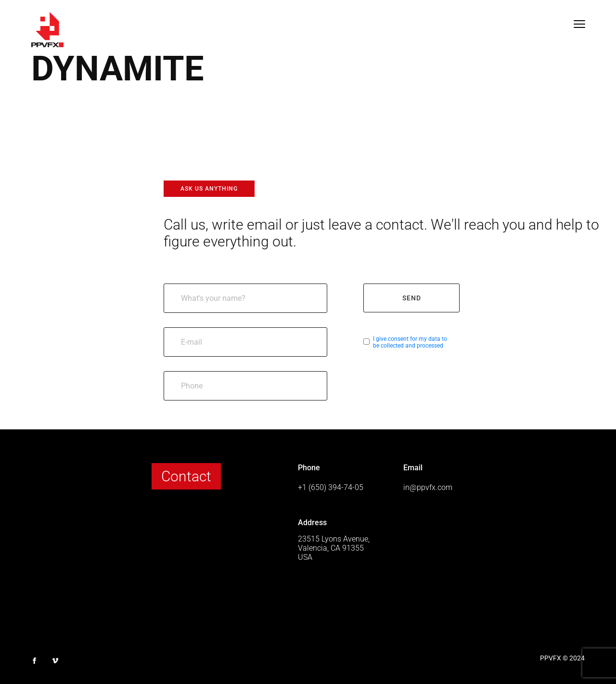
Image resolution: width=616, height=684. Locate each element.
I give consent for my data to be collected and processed (410, 342)
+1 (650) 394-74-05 (331, 487)
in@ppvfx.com (428, 487)
